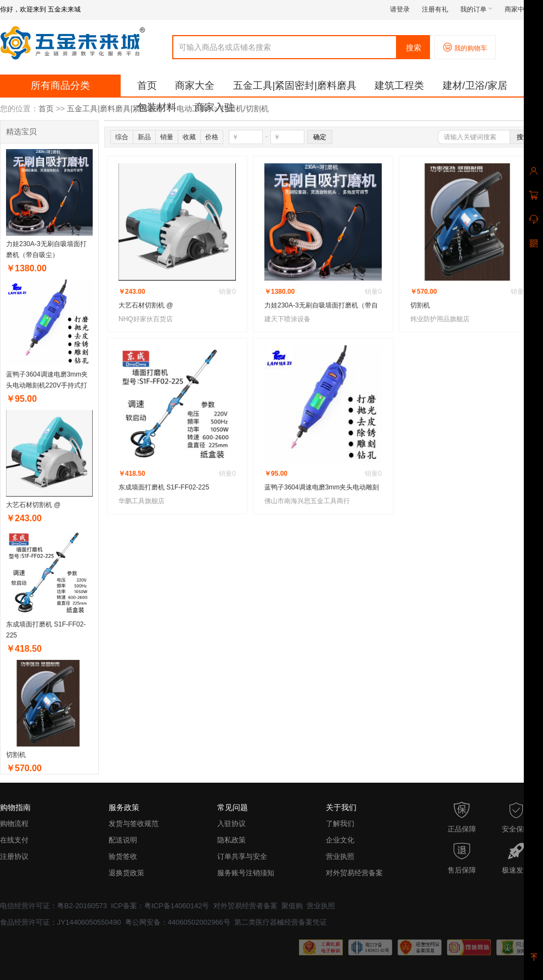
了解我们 (340, 824)
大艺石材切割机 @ (33, 505)
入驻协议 (231, 824)
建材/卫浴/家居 (475, 86)
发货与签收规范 (134, 824)
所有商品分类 (60, 86)
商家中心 (521, 9)
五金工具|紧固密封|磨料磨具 (295, 86)
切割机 (16, 755)
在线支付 (14, 840)
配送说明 (123, 840)
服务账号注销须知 (246, 873)
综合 (122, 137)
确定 (320, 137)
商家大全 (195, 86)
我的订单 (476, 9)
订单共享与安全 (242, 856)
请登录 (400, 9)
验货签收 (123, 856)
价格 (212, 137)
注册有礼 (435, 9)
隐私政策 (231, 840)
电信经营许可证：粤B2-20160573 (53, 906)
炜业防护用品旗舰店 (440, 319)
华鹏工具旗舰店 (142, 501)
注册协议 (14, 856)
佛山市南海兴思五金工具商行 (307, 501)
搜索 (414, 48)
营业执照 (340, 856)
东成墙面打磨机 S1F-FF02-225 (164, 487)
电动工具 (192, 109)
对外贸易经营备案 (354, 873)
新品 (144, 137)
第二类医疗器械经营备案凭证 (281, 922)
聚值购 (292, 906)
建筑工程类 (399, 86)
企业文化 (340, 840)
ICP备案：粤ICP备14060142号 (160, 906)
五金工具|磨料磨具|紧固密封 (115, 109)
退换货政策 (126, 873)
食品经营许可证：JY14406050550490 (60, 922)
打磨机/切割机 (245, 109)
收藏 (189, 137)
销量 (167, 137)
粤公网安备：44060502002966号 (178, 922)
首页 (147, 86)
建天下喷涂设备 (287, 319)
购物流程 (14, 824)
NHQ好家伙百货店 (146, 319)
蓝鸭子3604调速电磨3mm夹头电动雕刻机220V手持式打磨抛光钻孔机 (47, 385)
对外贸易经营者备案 (245, 906)
